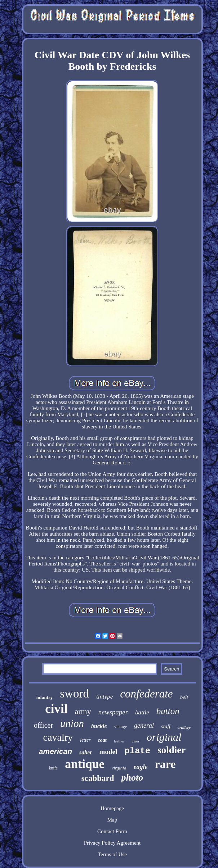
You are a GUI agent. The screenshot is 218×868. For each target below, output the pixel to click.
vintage (121, 727)
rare (165, 764)
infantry (45, 697)
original (164, 737)
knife (54, 768)
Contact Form (112, 831)
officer (43, 725)
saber (86, 752)
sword (74, 694)
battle (142, 712)
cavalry (58, 737)
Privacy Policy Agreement (112, 843)
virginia (119, 768)
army (83, 711)
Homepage (112, 808)
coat (102, 740)
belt (184, 697)
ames (136, 741)
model (108, 752)
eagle (140, 767)
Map (112, 820)
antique (85, 764)
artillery (184, 727)
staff (166, 726)
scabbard (98, 778)
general (144, 726)
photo (132, 778)
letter (85, 740)
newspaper (113, 712)
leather (119, 741)
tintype (104, 697)
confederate (146, 694)
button (168, 711)
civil (56, 709)
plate (137, 751)
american (55, 751)
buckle (99, 726)
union (72, 723)
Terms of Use (112, 854)
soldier (172, 750)
